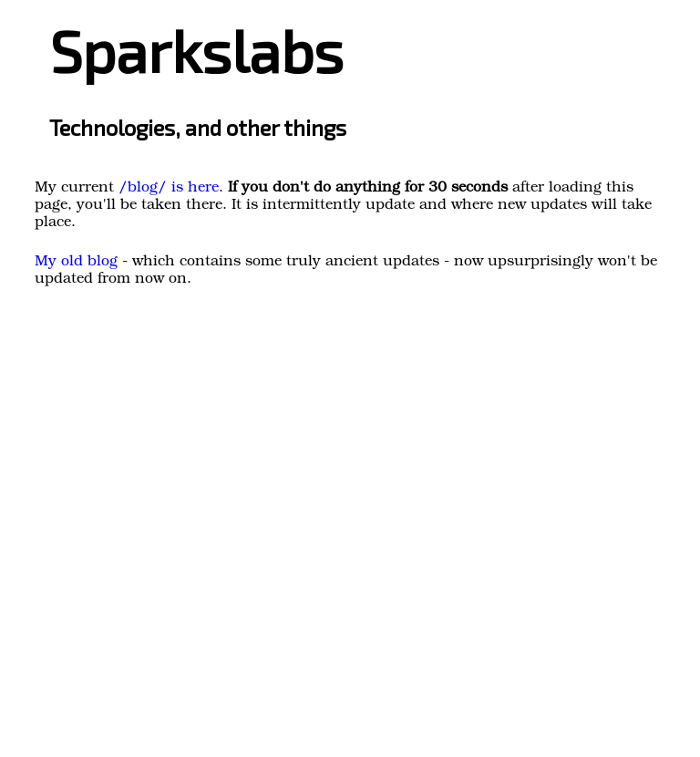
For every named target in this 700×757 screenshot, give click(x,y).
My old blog (76, 263)
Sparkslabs (196, 50)
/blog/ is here (169, 189)
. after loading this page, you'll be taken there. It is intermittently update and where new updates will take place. (343, 206)
